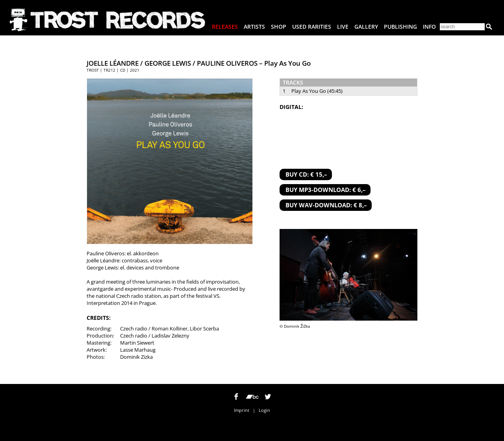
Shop (279, 27)
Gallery (366, 27)
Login (264, 410)
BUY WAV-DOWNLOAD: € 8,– (326, 205)
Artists (254, 27)
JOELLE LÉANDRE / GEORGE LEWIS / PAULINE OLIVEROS (172, 63)
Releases (225, 27)
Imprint (242, 410)
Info (429, 27)
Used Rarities (312, 27)
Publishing (400, 27)
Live (343, 27)
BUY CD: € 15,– (306, 174)
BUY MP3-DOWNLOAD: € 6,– (326, 190)
